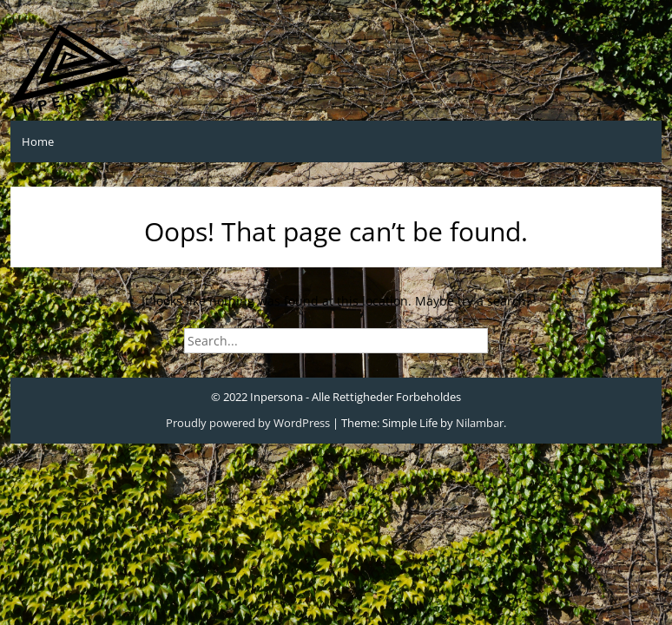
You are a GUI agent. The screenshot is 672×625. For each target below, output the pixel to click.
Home (38, 141)
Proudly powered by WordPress (248, 423)
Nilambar (480, 423)
